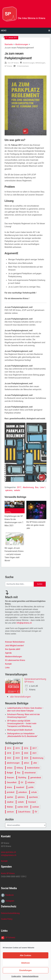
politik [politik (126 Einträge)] (31, 787)
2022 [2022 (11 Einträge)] (9, 758)
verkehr (17, 490)
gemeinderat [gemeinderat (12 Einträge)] (36, 778)
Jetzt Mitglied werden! (15, 646)
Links (7, 668)
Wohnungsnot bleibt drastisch (20, 730)
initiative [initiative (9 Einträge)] (31, 782)
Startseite (9, 44)
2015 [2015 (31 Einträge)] (17, 748)
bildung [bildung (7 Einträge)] (20, 768)
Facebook (9, 895)
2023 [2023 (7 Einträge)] (17, 758)
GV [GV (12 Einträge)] (22, 782)
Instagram (10, 901)
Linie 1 (43, 487)
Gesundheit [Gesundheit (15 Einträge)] (12, 782)
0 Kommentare (23, 66)
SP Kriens (15, 63)
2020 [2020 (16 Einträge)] (26, 753)
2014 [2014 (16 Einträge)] (9, 748)
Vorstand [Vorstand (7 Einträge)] (32, 802)
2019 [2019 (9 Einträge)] (17, 753)
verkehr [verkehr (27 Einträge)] (21, 802)
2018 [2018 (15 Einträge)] (9, 753)
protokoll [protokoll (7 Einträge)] (11, 792)
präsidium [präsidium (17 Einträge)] (23, 792)
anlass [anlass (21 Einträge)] (10, 768)
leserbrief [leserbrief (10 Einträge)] (20, 787)
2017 (19, 487)
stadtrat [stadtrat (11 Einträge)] (10, 802)
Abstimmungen (22, 44)
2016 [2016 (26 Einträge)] (26, 748)
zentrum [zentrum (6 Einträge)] (10, 812)
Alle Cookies (26, 955)
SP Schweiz (10, 937)
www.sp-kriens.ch (9, 852)
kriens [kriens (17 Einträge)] (10, 787)
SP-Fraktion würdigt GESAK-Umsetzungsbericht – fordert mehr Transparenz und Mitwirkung (22, 723)
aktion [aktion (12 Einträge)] (26, 763)
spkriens (9, 490)
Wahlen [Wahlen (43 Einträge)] (10, 807)
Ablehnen (26, 963)
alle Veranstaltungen (21, 697)
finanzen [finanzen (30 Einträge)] (11, 778)
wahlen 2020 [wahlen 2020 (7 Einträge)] (23, 807)
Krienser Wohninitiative (15, 642)
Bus (37, 487)
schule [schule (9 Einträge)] (34, 792)
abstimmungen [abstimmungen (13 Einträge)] (13, 763)
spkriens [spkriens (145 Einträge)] (21, 797)
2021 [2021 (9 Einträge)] (34, 753)
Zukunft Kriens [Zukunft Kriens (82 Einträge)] (24, 812)
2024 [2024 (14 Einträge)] (26, 758)
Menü (4, 31)
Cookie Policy (7, 919)
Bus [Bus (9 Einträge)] (19, 773)
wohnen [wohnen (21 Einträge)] (36, 807)
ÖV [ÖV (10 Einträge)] (36, 812)
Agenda (8, 653)
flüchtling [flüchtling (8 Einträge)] (22, 778)
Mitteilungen (40, 63)
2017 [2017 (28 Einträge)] (34, 748)
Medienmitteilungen (14, 657)
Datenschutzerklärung (30, 976)
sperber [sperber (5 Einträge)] (10, 797)
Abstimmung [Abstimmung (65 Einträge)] (38, 758)
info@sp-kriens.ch (24, 623)
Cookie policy (16, 976)
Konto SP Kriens (8, 873)
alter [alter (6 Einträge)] (35, 763)
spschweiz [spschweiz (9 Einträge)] (33, 797)
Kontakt (8, 664)
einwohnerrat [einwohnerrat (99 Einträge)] (30, 773)
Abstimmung (28, 487)
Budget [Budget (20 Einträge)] (10, 773)
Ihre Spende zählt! (13, 649)
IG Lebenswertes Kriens (15, 660)
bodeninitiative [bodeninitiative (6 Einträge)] (33, 768)
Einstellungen (26, 970)
